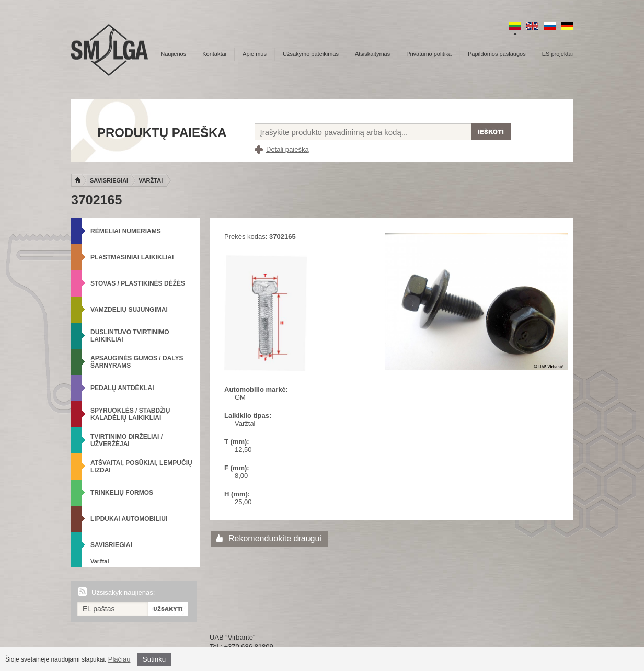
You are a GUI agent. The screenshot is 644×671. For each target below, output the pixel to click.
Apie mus (255, 54)
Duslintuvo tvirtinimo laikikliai (130, 336)
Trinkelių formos (122, 493)
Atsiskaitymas (372, 54)
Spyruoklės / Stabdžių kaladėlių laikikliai (130, 414)
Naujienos (173, 54)
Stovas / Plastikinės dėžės (138, 283)
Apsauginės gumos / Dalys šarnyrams (137, 362)
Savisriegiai (109, 180)
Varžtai (151, 180)
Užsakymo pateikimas (311, 54)
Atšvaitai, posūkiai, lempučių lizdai (141, 467)
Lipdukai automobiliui (129, 519)
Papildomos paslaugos (497, 54)
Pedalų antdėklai (122, 388)
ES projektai (557, 54)
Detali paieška (287, 149)
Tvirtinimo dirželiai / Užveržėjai (126, 440)
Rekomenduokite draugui (275, 538)
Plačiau (119, 659)
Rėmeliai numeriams (126, 231)
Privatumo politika (429, 54)
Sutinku (154, 659)
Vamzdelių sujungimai (129, 310)
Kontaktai (214, 54)
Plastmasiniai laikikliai (132, 257)
